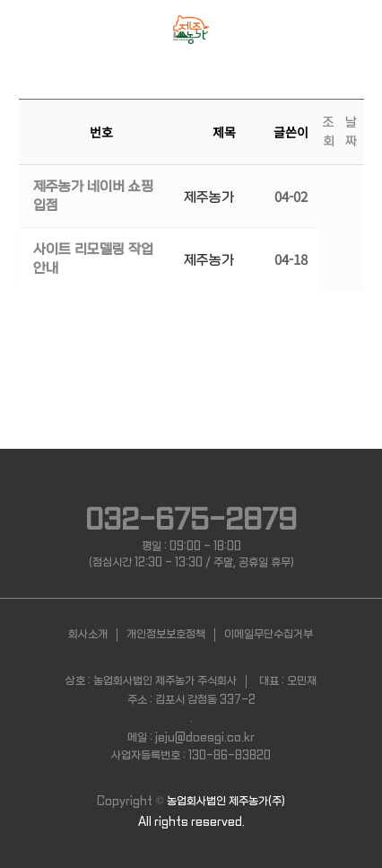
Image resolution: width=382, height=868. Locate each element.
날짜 (351, 132)
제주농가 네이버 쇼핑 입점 (93, 196)
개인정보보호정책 (166, 635)
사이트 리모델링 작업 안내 (93, 259)
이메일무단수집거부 (269, 635)
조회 (329, 132)
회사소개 (88, 635)
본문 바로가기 (0, 0)
